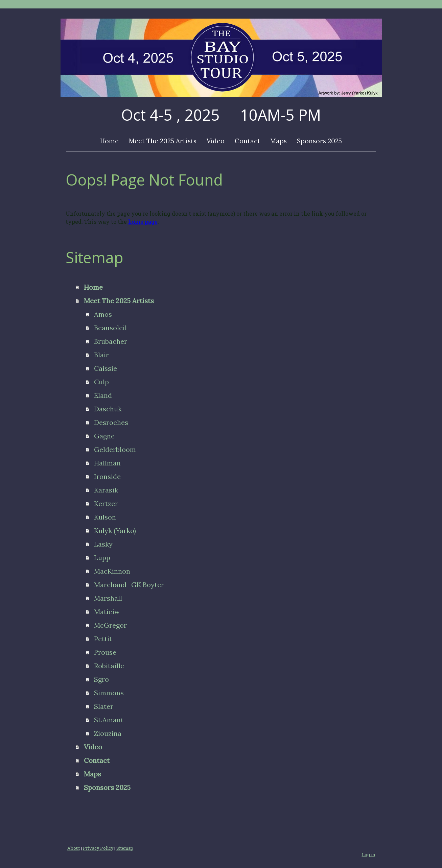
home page (143, 222)
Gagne (104, 436)
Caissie (106, 368)
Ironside (107, 476)
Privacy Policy (98, 848)
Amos (103, 314)
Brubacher (111, 341)
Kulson (105, 517)
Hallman (107, 463)
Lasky (103, 544)
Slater (104, 706)
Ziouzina (108, 733)
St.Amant (109, 720)
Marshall (108, 598)
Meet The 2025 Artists (163, 141)
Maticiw (107, 612)
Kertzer (106, 503)
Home (109, 141)
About (74, 848)
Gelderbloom (115, 449)
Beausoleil (110, 328)
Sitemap (125, 848)
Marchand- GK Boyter (129, 585)
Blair (101, 355)
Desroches (111, 422)
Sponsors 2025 (319, 141)
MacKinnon (112, 571)
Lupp (102, 558)
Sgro (101, 679)
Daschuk (108, 409)
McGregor (110, 625)
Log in (368, 854)
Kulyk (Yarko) (115, 531)
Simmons (109, 693)
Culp (101, 382)
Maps (278, 141)
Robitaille (109, 666)
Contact (247, 141)
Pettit (103, 639)
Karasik (106, 490)
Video (216, 141)
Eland (103, 395)
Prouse (105, 652)
